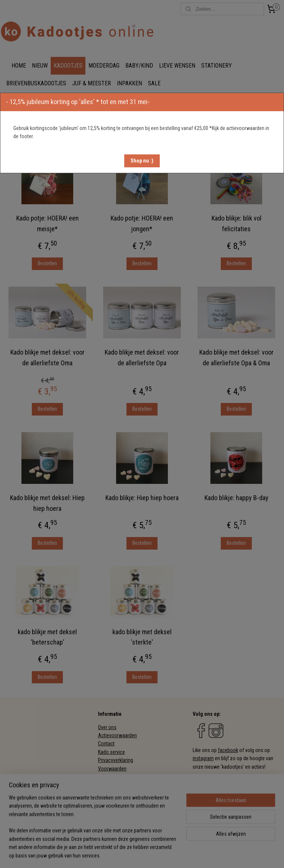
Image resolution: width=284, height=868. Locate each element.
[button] (142, 161)
